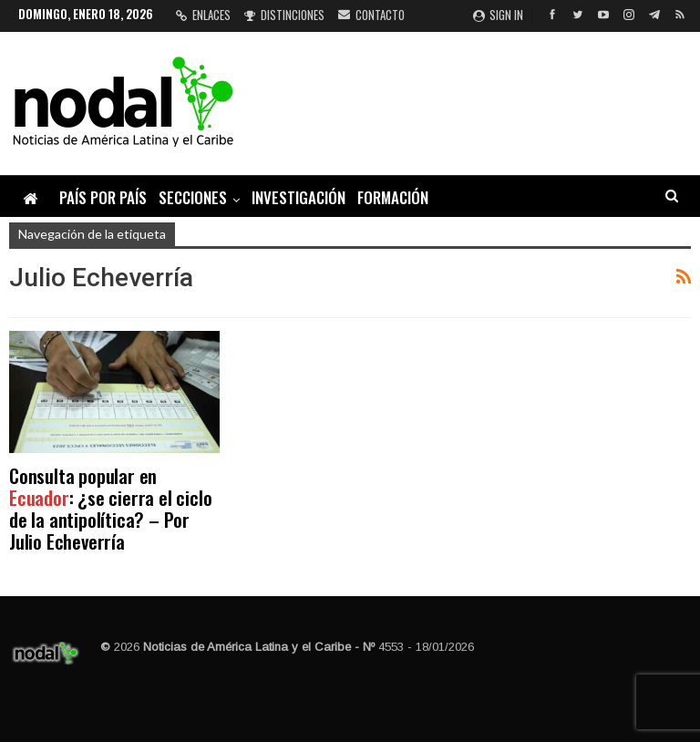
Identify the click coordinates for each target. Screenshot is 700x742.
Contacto (371, 15)
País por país (103, 197)
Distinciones (284, 15)
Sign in (498, 15)
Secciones (193, 197)
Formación (393, 197)
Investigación (299, 197)
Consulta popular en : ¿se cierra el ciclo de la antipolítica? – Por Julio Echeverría (110, 508)
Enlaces (203, 15)
